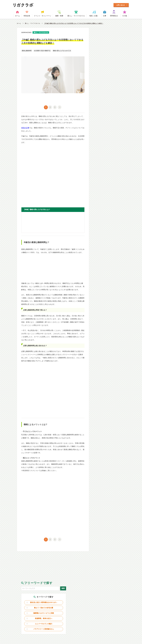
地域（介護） (94, 16)
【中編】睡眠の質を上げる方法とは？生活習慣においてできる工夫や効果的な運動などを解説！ (74, 24)
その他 (125, 16)
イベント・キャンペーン (43, 16)
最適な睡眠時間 (27, 51)
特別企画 (27, 16)
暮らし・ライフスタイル (76, 16)
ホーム (17, 16)
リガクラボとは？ (25, 617)
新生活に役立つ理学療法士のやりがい (110, 52)
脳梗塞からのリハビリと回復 (110, 66)
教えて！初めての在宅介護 (110, 59)
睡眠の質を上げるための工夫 (62, 51)
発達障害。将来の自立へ (110, 72)
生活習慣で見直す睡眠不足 (42, 51)
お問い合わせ (97, 617)
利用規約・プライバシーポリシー (72, 617)
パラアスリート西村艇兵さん (110, 84)
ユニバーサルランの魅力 (110, 78)
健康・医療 (59, 16)
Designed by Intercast (21, 628)
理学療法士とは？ (45, 617)
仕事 (105, 16)
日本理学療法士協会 (116, 617)
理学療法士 (114, 16)
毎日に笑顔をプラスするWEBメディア (51, 5)
